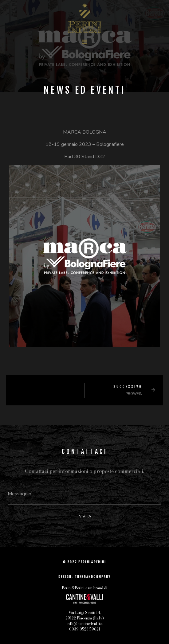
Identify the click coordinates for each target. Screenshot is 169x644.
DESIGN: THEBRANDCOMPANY (84, 577)
